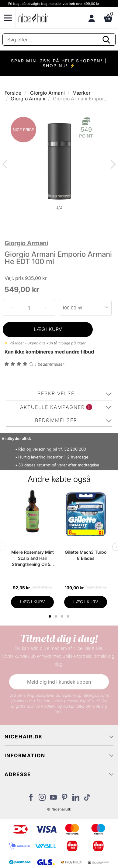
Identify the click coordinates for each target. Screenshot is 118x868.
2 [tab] (57, 616)
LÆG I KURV (48, 329)
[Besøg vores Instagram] (42, 799)
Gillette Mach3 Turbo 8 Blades (86, 555)
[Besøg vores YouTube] (53, 799)
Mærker (82, 93)
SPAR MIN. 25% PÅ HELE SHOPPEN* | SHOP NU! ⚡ (59, 63)
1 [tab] (50, 616)
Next (112, 165)
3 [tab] (63, 616)
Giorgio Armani (47, 93)
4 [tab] (69, 616)
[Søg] (59, 40)
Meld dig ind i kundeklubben (59, 682)
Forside (13, 93)
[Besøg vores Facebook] (31, 799)
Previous (6, 165)
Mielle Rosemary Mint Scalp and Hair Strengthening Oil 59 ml (33, 558)
